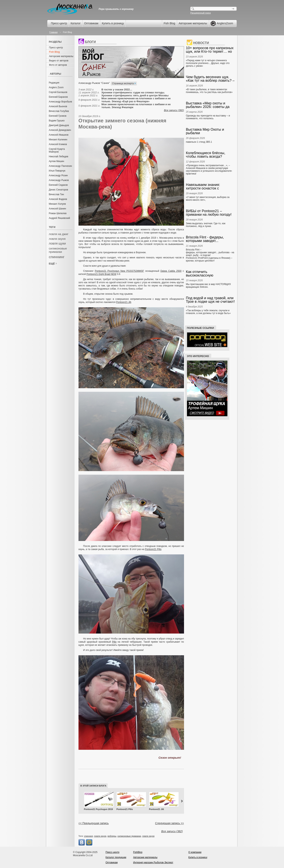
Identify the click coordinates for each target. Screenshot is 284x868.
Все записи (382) (174, 110)
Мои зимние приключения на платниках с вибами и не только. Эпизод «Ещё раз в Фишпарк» (136, 100)
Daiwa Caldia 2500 (171, 271)
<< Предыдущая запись (94, 823)
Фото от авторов (58, 65)
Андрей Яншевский (60, 218)
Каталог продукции (116, 857)
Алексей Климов (58, 144)
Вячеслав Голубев (59, 111)
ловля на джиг (59, 234)
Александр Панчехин (60, 166)
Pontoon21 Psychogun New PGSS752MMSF (119, 271)
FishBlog (138, 852)
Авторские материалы (193, 23)
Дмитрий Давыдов (59, 125)
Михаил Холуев (57, 204)
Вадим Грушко (57, 121)
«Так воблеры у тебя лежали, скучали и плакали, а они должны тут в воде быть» (208, 312)
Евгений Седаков (58, 185)
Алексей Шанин (57, 209)
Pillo (114, 642)
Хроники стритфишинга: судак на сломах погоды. (133, 92)
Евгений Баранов (58, 97)
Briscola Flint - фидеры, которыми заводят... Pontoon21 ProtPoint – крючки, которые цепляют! (211, 239)
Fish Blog (169, 23)
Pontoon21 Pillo (153, 549)
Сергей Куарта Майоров (57, 150)
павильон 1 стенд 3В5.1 (199, 142)
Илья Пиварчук (57, 171)
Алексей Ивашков (59, 135)
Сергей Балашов (58, 92)
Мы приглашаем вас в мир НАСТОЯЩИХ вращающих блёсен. (208, 286)
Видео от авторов (59, 61)
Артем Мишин (57, 161)
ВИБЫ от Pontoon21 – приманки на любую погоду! (209, 213)
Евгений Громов (58, 116)
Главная (53, 32)
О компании (195, 852)
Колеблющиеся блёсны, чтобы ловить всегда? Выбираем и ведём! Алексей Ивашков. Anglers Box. (210, 155)
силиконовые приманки (58, 250)
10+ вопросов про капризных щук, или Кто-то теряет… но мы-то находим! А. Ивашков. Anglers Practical (210, 50)
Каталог (76, 23)
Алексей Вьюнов (58, 106)
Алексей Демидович (60, 130)
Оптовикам (91, 23)
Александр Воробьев (61, 102)
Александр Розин (58, 175)
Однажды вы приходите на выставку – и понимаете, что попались (208, 117)
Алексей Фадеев (58, 199)
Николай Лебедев (59, 157)
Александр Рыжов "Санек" (94, 83)
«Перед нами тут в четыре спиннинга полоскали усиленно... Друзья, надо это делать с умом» (208, 63)
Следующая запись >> (169, 823)
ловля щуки (57, 243)
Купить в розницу (113, 23)
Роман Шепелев (58, 213)
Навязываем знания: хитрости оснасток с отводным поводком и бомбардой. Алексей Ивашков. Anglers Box (204, 187)
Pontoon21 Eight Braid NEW (101, 274)
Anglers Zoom (56, 87)
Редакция (54, 83)
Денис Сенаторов (59, 190)
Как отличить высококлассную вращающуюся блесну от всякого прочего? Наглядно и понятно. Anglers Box (210, 274)
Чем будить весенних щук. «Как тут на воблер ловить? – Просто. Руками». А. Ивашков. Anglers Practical (210, 79)
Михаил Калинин (58, 140)
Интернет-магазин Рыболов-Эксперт (153, 862)
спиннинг (57, 257)
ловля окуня (57, 239)
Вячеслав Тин (57, 194)
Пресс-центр (59, 23)
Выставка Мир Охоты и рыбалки (205, 131)
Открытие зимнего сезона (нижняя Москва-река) (122, 124)
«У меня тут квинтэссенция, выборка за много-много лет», (208, 199)
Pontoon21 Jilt (124, 302)
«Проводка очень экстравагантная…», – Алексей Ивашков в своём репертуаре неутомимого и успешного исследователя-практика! (209, 170)
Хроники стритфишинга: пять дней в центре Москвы (135, 95)
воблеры (112, 836)
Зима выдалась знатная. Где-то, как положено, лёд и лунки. (206, 225)
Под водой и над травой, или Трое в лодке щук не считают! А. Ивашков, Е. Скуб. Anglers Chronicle (210, 300)
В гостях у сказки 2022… (117, 90)
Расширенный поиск (201, 13)
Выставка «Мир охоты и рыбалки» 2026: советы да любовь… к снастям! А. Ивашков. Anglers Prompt (208, 105)
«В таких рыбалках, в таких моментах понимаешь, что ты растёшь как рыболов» (209, 91)
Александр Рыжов (59, 180)
